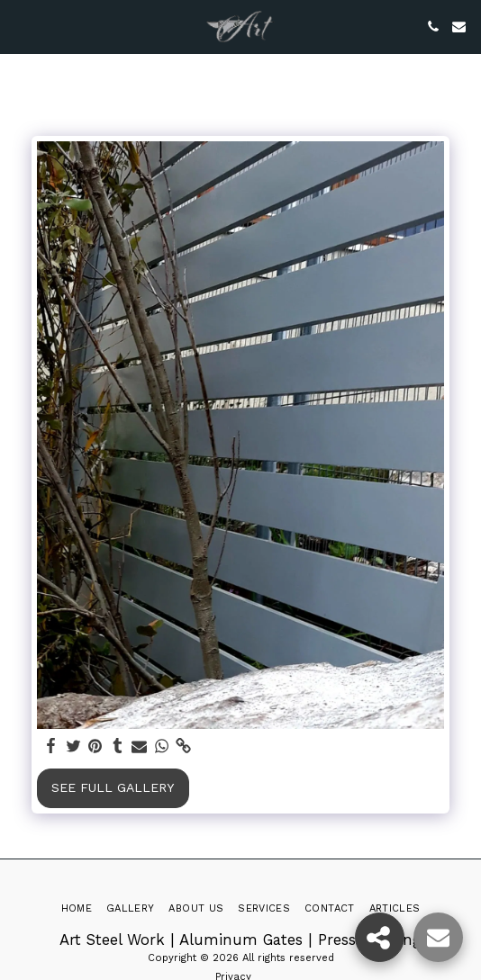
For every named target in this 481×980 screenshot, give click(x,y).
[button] (20, 26)
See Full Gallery (113, 787)
